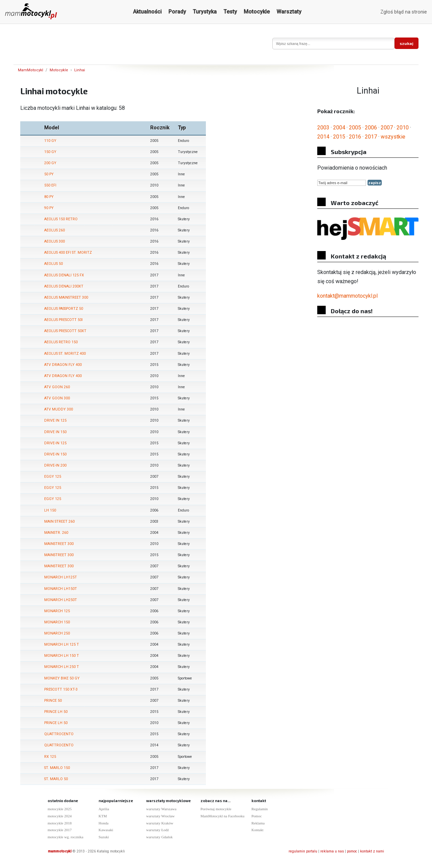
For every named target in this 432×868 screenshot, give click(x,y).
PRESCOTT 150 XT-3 (61, 689)
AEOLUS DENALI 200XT (64, 286)
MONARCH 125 (57, 611)
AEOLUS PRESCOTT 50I (63, 320)
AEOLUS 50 (53, 264)
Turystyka (205, 12)
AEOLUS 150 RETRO (61, 219)
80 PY (49, 197)
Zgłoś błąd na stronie (404, 12)
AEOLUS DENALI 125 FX (64, 275)
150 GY (50, 152)
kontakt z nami (372, 851)
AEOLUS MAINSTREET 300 (66, 297)
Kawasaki (106, 830)
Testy (230, 12)
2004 (339, 128)
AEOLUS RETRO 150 (61, 342)
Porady (177, 12)
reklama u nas (332, 851)
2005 (355, 128)
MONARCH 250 (57, 633)
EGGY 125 (53, 477)
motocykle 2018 (60, 823)
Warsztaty (289, 12)
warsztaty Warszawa (161, 809)
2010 (403, 128)
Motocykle (257, 12)
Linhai (80, 70)
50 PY (49, 174)
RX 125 (50, 757)
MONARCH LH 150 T (62, 656)
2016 (355, 137)
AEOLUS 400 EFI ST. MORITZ (68, 253)
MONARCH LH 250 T (62, 667)
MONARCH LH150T (61, 589)
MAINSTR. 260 (56, 533)
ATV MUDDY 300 (59, 409)
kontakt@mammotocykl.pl (347, 296)
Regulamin (260, 809)
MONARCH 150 (57, 622)
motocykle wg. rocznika (65, 837)
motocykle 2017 (60, 830)
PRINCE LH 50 (56, 712)
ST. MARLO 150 (57, 768)
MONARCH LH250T (61, 600)
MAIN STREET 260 (59, 522)
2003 (323, 128)
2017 (371, 137)
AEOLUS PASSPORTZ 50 (64, 309)
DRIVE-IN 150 (55, 454)
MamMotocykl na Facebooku (222, 816)
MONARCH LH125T (61, 577)
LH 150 (50, 510)
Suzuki (104, 837)
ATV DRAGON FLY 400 (63, 365)
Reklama (258, 823)
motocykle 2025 (60, 809)
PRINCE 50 (53, 701)
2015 (339, 137)
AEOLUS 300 (55, 241)
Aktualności (147, 12)
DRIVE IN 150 (55, 432)
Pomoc (257, 816)
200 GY (50, 163)
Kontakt (257, 830)
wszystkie (393, 137)
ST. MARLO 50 (56, 779)
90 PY (49, 208)
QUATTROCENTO (59, 734)
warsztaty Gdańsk (159, 837)
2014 (323, 137)
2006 (371, 128)
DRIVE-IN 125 (55, 443)
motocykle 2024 (60, 816)
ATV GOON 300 (57, 398)
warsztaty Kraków (160, 823)
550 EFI (50, 185)
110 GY (50, 141)
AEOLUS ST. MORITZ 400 (65, 354)
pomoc (352, 851)
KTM (103, 816)
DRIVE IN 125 (55, 420)
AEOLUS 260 (55, 230)
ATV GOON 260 (57, 387)
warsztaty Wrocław (160, 816)
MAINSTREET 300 (59, 544)
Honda (103, 823)
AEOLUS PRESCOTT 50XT (65, 331)
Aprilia (104, 809)
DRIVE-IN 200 (55, 465)
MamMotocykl (31, 70)
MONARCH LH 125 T (62, 644)
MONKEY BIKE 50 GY (62, 678)
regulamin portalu (303, 851)
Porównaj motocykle (216, 809)
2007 (387, 128)
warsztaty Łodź (158, 830)
